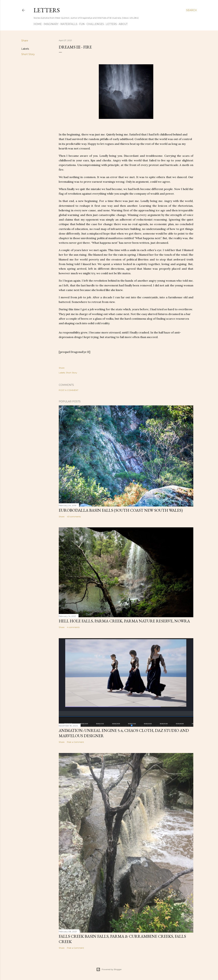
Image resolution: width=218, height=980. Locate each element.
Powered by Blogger (109, 969)
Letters (47, 10)
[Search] (191, 10)
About (123, 24)
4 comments (73, 627)
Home (38, 24)
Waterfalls (69, 24)
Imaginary (51, 24)
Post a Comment (69, 390)
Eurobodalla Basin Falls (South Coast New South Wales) (121, 510)
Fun (82, 24)
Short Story (28, 54)
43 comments (74, 517)
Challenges (95, 24)
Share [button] (25, 41)
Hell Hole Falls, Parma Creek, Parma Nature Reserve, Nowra (124, 621)
